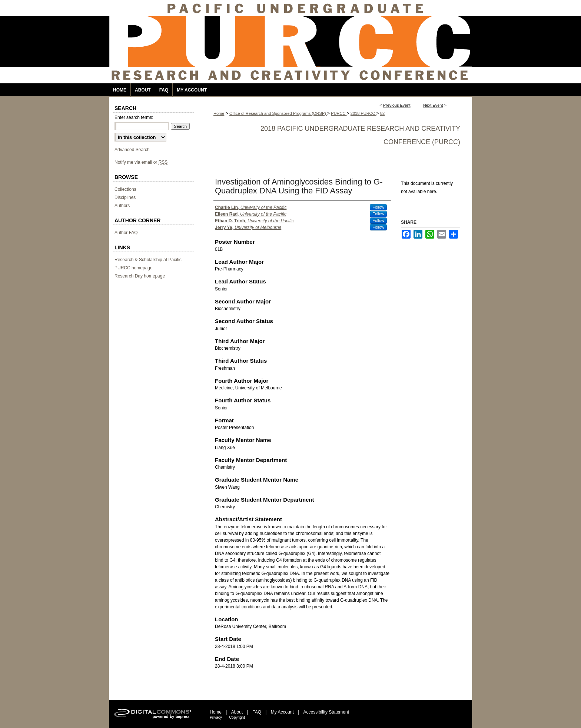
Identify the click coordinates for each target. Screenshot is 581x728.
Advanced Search (132, 150)
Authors (122, 206)
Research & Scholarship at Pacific (148, 260)
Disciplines (125, 197)
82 (382, 113)
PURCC (339, 113)
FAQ (257, 712)
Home (219, 113)
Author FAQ (126, 233)
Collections (125, 189)
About (237, 712)
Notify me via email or (141, 162)
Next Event (433, 105)
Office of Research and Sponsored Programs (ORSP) (278, 113)
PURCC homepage (134, 268)
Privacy (216, 717)
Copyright (237, 717)
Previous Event (397, 105)
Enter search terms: (134, 117)
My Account (282, 712)
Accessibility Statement (326, 712)
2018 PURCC (363, 113)
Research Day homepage (140, 276)
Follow (378, 207)
